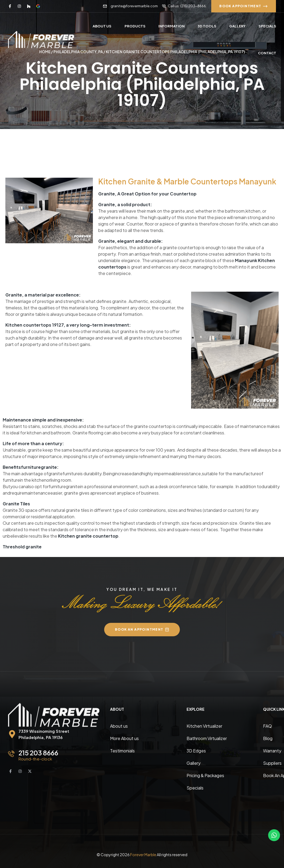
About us (119, 726)
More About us (124, 738)
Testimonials (122, 750)
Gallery (194, 763)
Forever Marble (143, 854)
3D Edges (196, 750)
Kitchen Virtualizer (204, 726)
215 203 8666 (38, 752)
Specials (195, 787)
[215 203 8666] (11, 753)
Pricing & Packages (205, 775)
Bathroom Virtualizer (207, 738)
